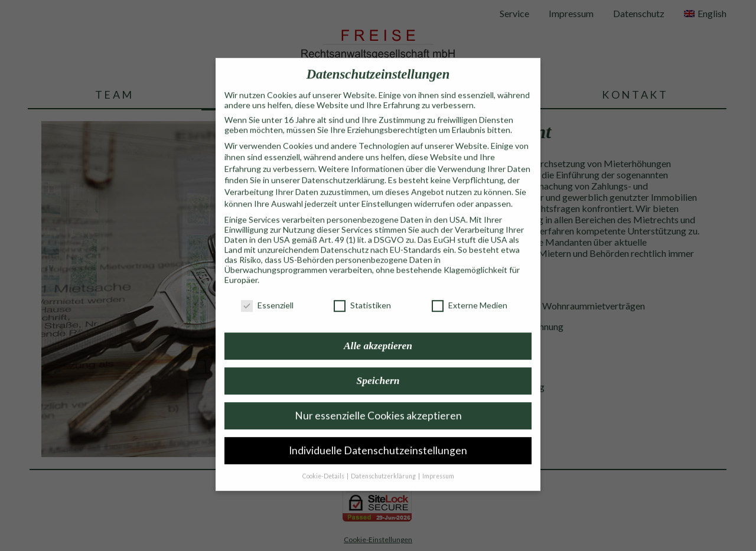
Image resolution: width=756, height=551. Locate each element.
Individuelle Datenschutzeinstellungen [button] (378, 437)
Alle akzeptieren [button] (378, 332)
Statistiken (362, 291)
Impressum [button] (438, 462)
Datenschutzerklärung (343, 166)
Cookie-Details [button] (324, 462)
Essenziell (267, 291)
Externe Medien (470, 291)
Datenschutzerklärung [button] (384, 462)
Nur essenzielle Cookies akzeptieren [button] (378, 402)
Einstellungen (387, 190)
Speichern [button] (378, 367)
